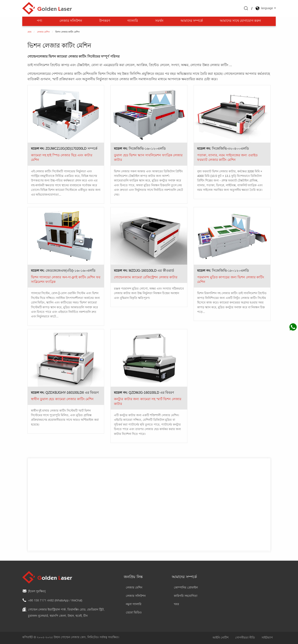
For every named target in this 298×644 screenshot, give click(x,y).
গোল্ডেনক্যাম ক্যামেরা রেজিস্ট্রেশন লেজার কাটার (146, 277)
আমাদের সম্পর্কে (192, 21)
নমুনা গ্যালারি (134, 605)
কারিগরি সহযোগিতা (186, 596)
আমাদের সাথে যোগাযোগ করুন (240, 21)
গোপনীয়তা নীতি (245, 638)
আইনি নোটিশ (221, 638)
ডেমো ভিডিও (134, 613)
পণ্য (40, 21)
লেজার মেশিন (134, 588)
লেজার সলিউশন (71, 21)
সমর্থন (159, 21)
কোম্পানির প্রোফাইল (186, 588)
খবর (176, 605)
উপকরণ (105, 21)
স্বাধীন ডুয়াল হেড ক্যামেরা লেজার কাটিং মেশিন (62, 399)
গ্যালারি (133, 21)
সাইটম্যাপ (267, 638)
